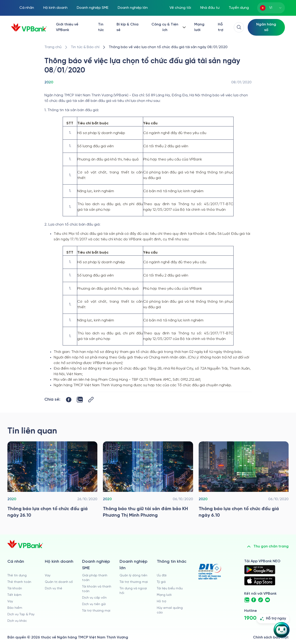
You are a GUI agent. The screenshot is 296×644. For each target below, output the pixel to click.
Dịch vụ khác (17, 621)
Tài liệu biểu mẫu (170, 589)
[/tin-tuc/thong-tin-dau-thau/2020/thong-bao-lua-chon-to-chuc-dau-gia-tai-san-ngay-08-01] (168, 47)
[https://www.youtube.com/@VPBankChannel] (268, 600)
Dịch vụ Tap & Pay (21, 614)
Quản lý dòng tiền (133, 576)
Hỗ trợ (220, 27)
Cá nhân (27, 8)
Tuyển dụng (239, 8)
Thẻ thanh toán (19, 582)
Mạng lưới (199, 27)
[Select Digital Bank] (266, 27)
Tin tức (101, 27)
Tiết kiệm (14, 595)
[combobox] (271, 8)
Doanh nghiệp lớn (133, 8)
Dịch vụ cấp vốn (94, 598)
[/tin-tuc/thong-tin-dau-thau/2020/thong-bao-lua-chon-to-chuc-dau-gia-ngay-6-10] (244, 481)
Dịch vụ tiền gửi (94, 604)
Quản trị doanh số (59, 582)
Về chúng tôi (180, 8)
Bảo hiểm (15, 608)
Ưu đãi (162, 576)
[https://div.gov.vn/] (210, 572)
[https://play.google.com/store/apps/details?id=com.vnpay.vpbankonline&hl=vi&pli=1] (260, 570)
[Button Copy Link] (91, 400)
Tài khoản (15, 589)
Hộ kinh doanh (55, 8)
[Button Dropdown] (168, 27)
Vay (10, 602)
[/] (29, 27)
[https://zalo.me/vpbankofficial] (247, 600)
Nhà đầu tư (210, 8)
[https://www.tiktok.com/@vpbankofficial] (261, 600)
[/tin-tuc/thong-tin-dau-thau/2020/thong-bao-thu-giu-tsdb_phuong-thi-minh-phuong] (148, 481)
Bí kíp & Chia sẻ (128, 27)
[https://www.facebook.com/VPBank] (254, 600)
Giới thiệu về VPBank (67, 27)
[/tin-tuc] (85, 47)
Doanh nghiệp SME (93, 8)
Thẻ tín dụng (17, 576)
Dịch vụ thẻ (54, 589)
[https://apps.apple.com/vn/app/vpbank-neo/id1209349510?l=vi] (260, 581)
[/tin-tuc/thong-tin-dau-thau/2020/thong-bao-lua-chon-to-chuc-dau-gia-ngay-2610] (52, 481)
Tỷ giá (161, 582)
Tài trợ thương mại (96, 611)
